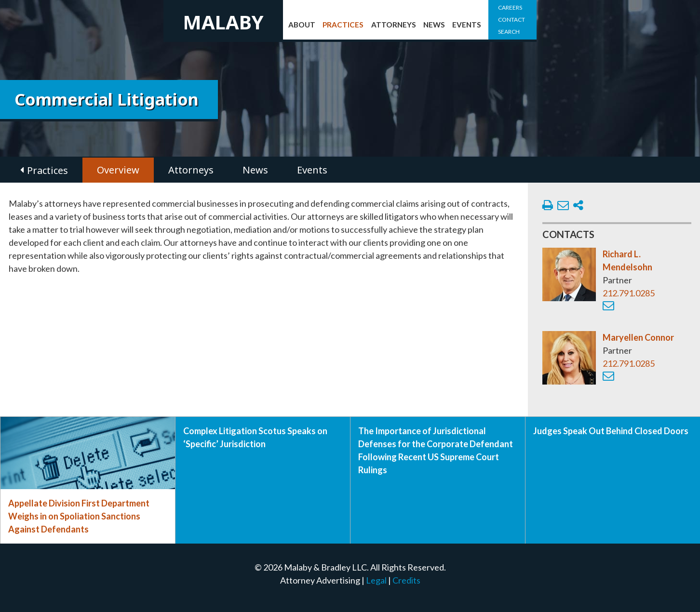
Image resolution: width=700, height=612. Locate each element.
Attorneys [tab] (191, 170)
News (434, 25)
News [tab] (255, 170)
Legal (376, 580)
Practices (343, 25)
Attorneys (394, 25)
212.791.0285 (629, 293)
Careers (510, 7)
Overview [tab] (118, 170)
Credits (406, 580)
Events (467, 25)
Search (509, 32)
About (302, 25)
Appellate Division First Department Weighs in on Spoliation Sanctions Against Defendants (79, 516)
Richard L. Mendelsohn (627, 260)
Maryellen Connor (638, 337)
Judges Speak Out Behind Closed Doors (611, 431)
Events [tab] (312, 170)
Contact (512, 20)
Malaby (223, 22)
